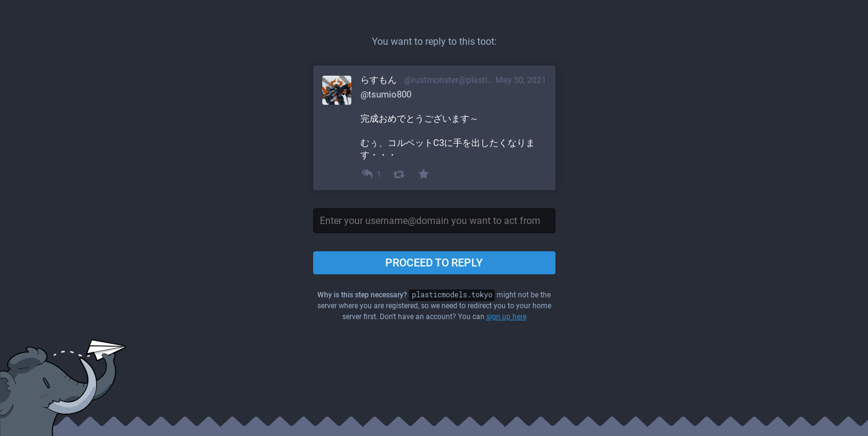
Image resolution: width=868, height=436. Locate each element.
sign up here (506, 317)
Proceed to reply (434, 263)
